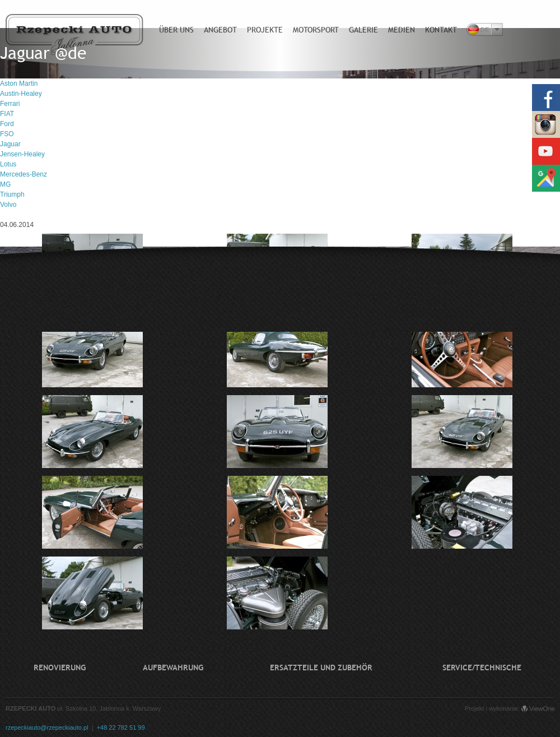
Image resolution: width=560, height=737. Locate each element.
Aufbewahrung (173, 668)
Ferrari (10, 104)
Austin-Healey (21, 94)
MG (5, 184)
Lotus (8, 164)
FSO (7, 134)
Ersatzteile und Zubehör (321, 668)
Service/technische (482, 668)
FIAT (7, 114)
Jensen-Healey (22, 154)
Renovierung (60, 668)
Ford (7, 124)
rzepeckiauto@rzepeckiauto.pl (47, 727)
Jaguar (10, 144)
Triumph (12, 194)
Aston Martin (19, 84)
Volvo (8, 205)
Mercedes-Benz (24, 174)
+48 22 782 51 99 (121, 727)
